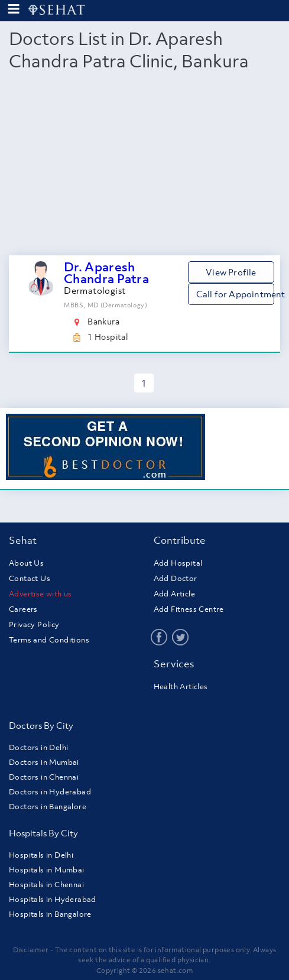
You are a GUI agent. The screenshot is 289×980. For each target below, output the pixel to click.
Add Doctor (176, 578)
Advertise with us (40, 594)
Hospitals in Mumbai (47, 870)
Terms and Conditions (49, 640)
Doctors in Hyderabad (50, 792)
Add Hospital (178, 563)
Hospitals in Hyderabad (53, 899)
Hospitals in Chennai (46, 885)
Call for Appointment (235, 294)
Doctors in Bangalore (48, 807)
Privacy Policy (34, 624)
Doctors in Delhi (38, 747)
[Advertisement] (144, 167)
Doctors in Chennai (44, 777)
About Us (26, 563)
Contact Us (30, 578)
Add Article (174, 594)
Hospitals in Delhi (41, 855)
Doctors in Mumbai (44, 762)
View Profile (231, 272)
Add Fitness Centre (189, 609)
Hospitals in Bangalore (50, 914)
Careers (23, 609)
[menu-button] (14, 9)
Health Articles (181, 687)
